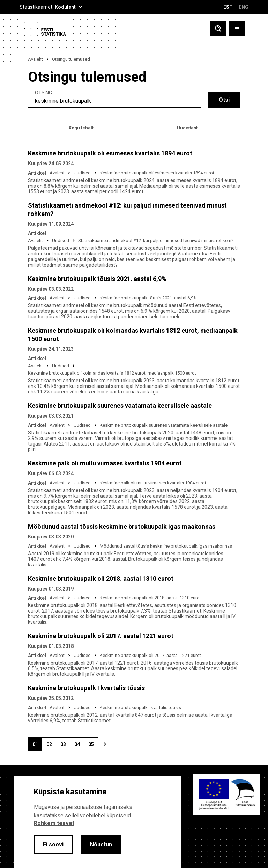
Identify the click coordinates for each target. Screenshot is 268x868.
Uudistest (187, 128)
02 (51, 746)
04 (79, 746)
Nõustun (101, 844)
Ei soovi (53, 844)
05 (93, 746)
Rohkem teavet (54, 823)
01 (37, 746)
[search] (115, 100)
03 (65, 746)
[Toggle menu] (237, 28)
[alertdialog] (98, 822)
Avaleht (35, 59)
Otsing (43, 93)
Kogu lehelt (81, 128)
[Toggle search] (218, 28)
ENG (244, 7)
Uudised (82, 173)
